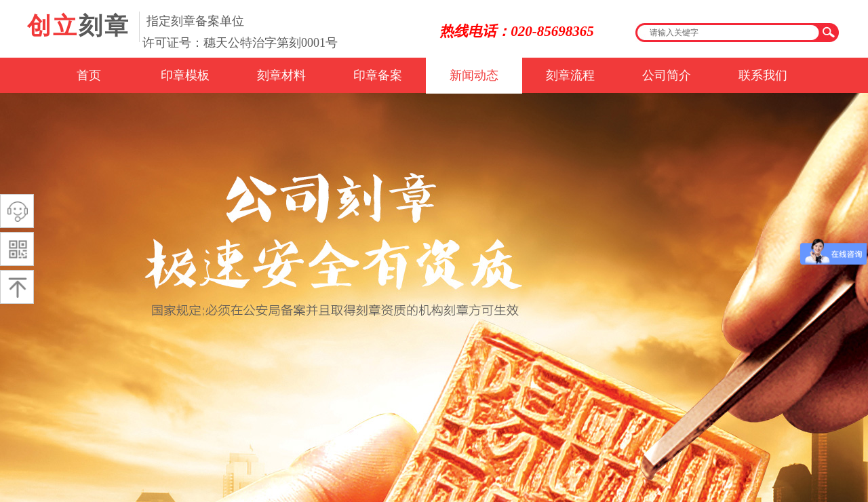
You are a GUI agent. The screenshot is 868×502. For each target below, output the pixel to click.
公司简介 (667, 75)
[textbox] (728, 33)
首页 (89, 75)
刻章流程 (570, 75)
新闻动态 (474, 75)
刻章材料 (281, 75)
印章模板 (185, 75)
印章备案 (378, 75)
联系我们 (763, 75)
